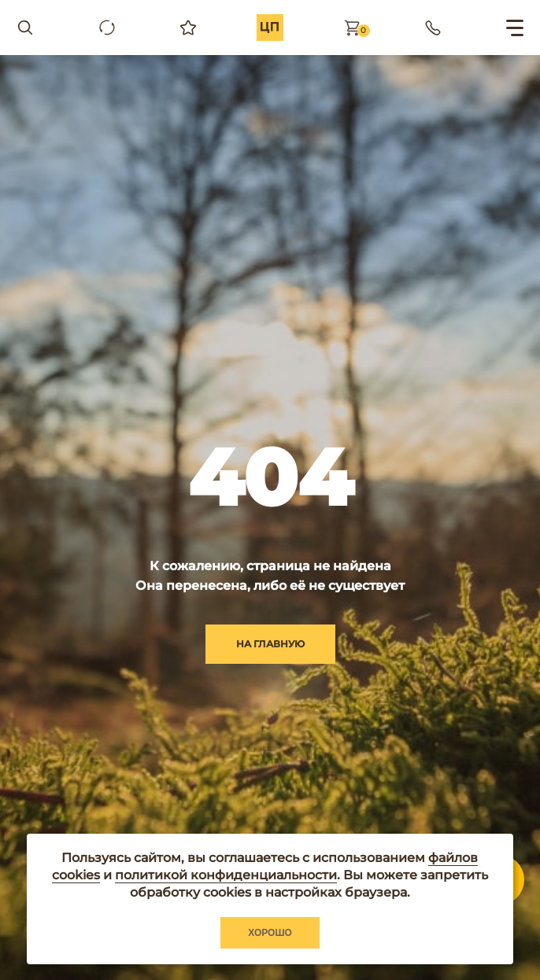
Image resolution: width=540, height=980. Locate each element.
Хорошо (270, 933)
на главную (270, 644)
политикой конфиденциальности (226, 875)
